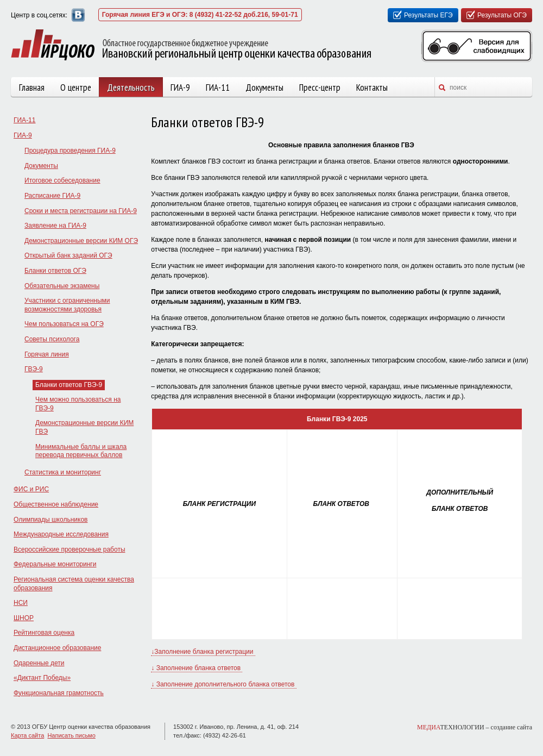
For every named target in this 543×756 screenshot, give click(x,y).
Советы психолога (52, 339)
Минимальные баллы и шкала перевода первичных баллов (81, 451)
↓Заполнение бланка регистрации (203, 652)
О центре (76, 88)
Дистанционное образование (57, 648)
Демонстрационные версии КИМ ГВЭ (84, 427)
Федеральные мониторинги (55, 564)
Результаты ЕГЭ (428, 15)
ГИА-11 (218, 88)
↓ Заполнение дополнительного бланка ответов (223, 684)
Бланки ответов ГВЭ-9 (69, 385)
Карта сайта (27, 735)
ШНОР (24, 618)
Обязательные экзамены (62, 286)
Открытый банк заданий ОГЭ (68, 255)
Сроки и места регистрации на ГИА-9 (81, 211)
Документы (264, 88)
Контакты (372, 88)
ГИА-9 (180, 88)
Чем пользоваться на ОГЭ (64, 324)
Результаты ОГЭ (502, 15)
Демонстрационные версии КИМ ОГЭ (81, 241)
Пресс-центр (320, 88)
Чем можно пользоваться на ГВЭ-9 (78, 404)
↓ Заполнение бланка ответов (197, 668)
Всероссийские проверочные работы (70, 549)
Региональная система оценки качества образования (74, 584)
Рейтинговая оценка (44, 633)
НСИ (21, 603)
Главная (32, 88)
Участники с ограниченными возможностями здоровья (67, 305)
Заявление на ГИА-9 (55, 226)
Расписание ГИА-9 (52, 196)
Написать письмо (71, 735)
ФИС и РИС (31, 489)
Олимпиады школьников (50, 520)
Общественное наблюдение (56, 504)
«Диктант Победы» (42, 678)
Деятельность (131, 88)
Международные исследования (61, 534)
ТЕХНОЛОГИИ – (475, 727)
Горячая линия (47, 354)
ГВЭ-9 (34, 369)
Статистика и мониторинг (63, 472)
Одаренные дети (39, 663)
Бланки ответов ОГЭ (55, 271)
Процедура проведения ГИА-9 (70, 151)
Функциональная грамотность (59, 693)
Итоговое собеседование (62, 180)
